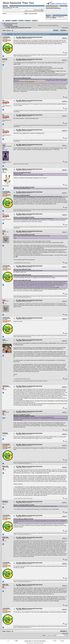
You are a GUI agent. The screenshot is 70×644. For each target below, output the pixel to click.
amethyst (54, 18)
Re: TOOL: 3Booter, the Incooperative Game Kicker (29, 37)
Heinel (4, 411)
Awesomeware (9, 25)
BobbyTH (5, 59)
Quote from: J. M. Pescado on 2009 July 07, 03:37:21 (24, 217)
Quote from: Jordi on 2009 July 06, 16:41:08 (22, 172)
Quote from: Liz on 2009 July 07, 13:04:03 (22, 415)
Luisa (4, 340)
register (17, 7)
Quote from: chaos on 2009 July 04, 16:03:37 (22, 78)
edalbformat (6, 386)
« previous (64, 28)
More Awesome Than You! (11, 24)
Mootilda (5, 169)
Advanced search (33, 13)
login (13, 7)
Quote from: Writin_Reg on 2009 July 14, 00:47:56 (23, 519)
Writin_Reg (5, 466)
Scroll (4, 231)
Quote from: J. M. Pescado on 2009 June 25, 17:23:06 (24, 235)
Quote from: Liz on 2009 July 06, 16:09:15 (22, 195)
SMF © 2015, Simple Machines (40, 641)
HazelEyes (5, 433)
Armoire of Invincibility (12, 26)
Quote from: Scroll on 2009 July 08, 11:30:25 (22, 269)
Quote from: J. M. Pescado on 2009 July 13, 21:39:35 (24, 505)
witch (4, 145)
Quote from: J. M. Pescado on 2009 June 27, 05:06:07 (24, 187)
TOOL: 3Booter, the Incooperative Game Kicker (19, 28)
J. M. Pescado (6, 37)
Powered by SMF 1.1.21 (29, 641)
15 (12, 30)
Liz (3, 100)
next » (67, 28)
